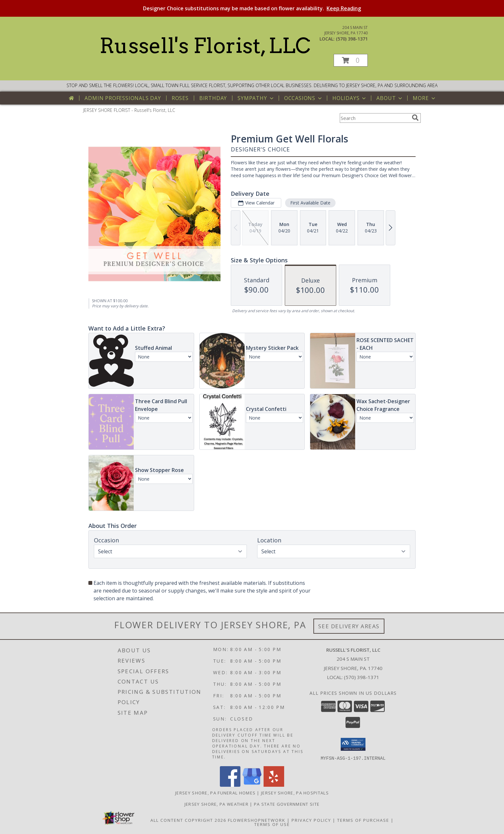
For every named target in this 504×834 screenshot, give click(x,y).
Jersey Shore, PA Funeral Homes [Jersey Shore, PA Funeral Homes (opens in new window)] (215, 793)
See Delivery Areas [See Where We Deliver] (349, 626)
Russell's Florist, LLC (205, 46)
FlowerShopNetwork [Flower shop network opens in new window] (257, 820)
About (390, 98)
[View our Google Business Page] (252, 785)
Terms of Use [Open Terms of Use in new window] (272, 824)
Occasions (304, 98)
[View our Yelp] (274, 785)
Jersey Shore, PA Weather (216, 804)
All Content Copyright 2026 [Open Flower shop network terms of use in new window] (188, 820)
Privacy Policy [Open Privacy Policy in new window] (311, 820)
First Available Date (310, 203)
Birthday (213, 98)
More (424, 98)
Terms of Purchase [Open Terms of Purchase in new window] (363, 820)
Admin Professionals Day (123, 98)
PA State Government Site (287, 804)
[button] (351, 60)
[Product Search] (374, 118)
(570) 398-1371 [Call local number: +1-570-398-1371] (352, 39)
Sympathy (256, 98)
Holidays (350, 98)
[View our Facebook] (230, 785)
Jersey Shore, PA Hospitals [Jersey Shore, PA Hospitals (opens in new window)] (295, 793)
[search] (415, 118)
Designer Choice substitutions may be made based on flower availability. (252, 8)
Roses (180, 98)
